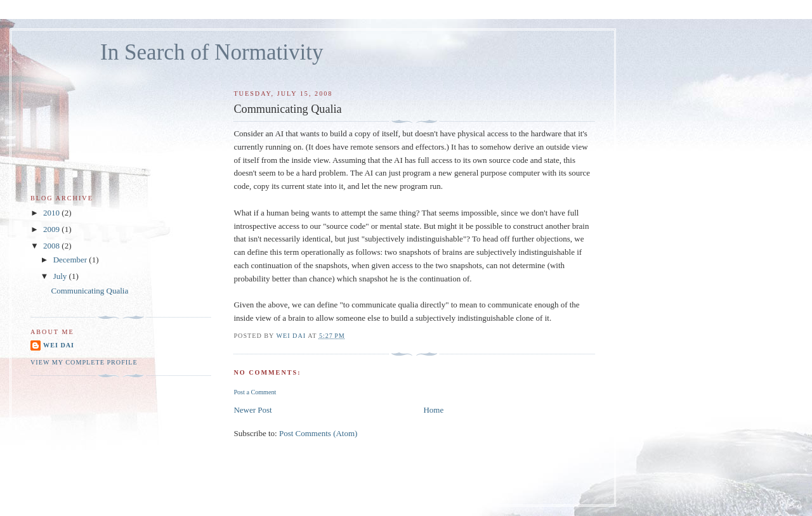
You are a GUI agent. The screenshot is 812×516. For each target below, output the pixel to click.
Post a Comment (255, 392)
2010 (52, 213)
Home (433, 410)
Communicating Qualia (89, 291)
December (71, 260)
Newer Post (252, 410)
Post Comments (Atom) (318, 433)
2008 (52, 246)
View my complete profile (84, 362)
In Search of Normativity (212, 52)
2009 (52, 229)
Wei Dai (59, 345)
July (61, 276)
